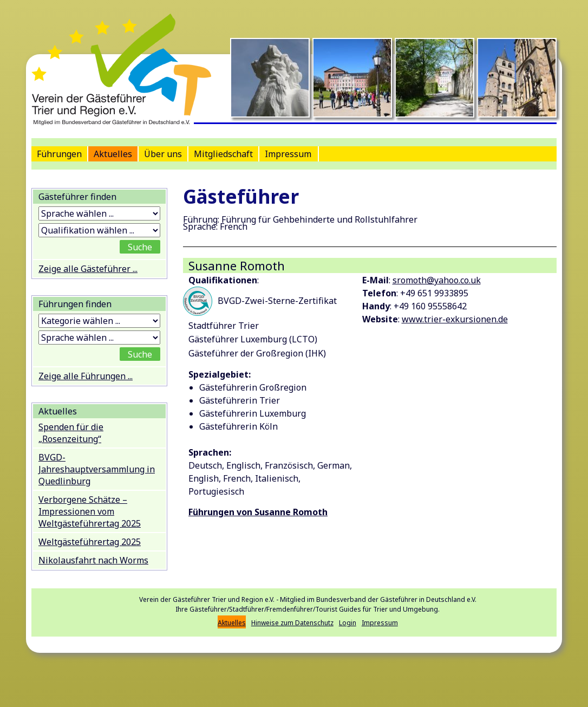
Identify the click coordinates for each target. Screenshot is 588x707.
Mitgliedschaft (223, 154)
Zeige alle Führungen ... (86, 376)
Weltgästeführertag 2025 (90, 542)
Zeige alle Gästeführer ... (88, 269)
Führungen (59, 154)
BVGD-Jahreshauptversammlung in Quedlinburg (97, 469)
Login (348, 623)
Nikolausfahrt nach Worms (93, 560)
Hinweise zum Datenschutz (292, 623)
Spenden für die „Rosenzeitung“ (71, 433)
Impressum (288, 154)
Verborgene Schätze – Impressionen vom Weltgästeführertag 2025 (90, 511)
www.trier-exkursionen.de (455, 319)
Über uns (163, 154)
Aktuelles (113, 154)
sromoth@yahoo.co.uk (437, 280)
